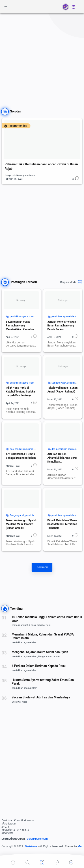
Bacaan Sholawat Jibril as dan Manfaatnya (41, 697)
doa (12, 449)
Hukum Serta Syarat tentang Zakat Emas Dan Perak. (43, 682)
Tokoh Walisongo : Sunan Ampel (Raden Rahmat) (63, 390)
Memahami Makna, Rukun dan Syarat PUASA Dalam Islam (43, 636)
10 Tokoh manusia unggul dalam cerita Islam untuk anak (47, 619)
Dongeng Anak (59, 383)
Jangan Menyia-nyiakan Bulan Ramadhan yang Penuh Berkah (62, 326)
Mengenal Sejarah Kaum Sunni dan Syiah (40, 652)
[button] (7, 7)
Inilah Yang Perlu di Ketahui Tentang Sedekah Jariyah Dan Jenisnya (21, 392)
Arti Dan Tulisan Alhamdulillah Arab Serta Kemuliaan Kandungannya (62, 458)
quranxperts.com (37, 839)
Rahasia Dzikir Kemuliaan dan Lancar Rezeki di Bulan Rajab (41, 166)
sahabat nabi (44, 625)
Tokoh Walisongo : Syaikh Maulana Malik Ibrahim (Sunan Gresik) (21, 524)
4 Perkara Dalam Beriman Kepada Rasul (39, 666)
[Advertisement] (42, 57)
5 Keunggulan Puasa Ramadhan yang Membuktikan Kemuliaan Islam (21, 326)
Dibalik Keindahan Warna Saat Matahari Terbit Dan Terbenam (62, 524)
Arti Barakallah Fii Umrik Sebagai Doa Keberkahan (21, 456)
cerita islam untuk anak (24, 625)
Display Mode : (71, 282)
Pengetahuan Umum (49, 657)
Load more (42, 567)
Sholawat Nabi (19, 702)
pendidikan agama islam (22, 317)
